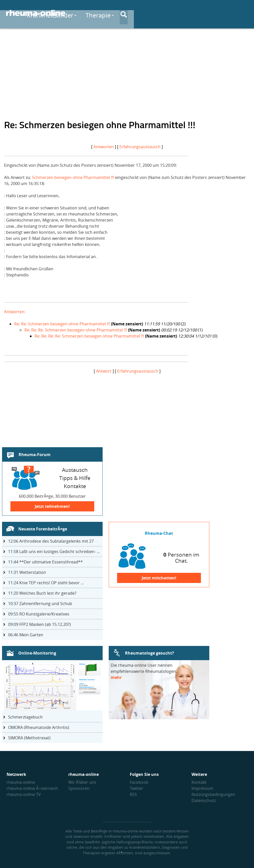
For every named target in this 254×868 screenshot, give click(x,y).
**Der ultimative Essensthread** (45, 562)
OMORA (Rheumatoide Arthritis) (39, 727)
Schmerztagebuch (25, 717)
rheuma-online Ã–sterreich (32, 788)
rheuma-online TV (24, 794)
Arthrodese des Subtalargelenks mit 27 (51, 541)
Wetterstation (27, 572)
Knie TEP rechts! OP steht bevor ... (46, 583)
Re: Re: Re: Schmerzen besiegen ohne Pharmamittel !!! (76, 330)
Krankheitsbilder (120, 13)
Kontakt (199, 782)
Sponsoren (79, 788)
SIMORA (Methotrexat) (29, 738)
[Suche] (244, 13)
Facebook (139, 782)
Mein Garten (26, 635)
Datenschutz (204, 800)
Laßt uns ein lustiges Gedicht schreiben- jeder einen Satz (55, 552)
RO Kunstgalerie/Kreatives (39, 614)
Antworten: (15, 312)
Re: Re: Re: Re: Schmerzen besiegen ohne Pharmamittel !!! (89, 336)
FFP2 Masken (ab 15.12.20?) (39, 624)
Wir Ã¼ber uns (82, 782)
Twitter (137, 788)
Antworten (104, 147)
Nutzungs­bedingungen (213, 794)
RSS (133, 794)
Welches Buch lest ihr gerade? (42, 593)
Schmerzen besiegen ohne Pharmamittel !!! (73, 177)
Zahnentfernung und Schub (40, 604)
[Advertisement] (127, 70)
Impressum (202, 788)
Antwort (104, 371)
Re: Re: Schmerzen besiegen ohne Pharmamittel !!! (62, 324)
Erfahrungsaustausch (140, 147)
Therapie (168, 13)
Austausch (207, 13)
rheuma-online (21, 782)
